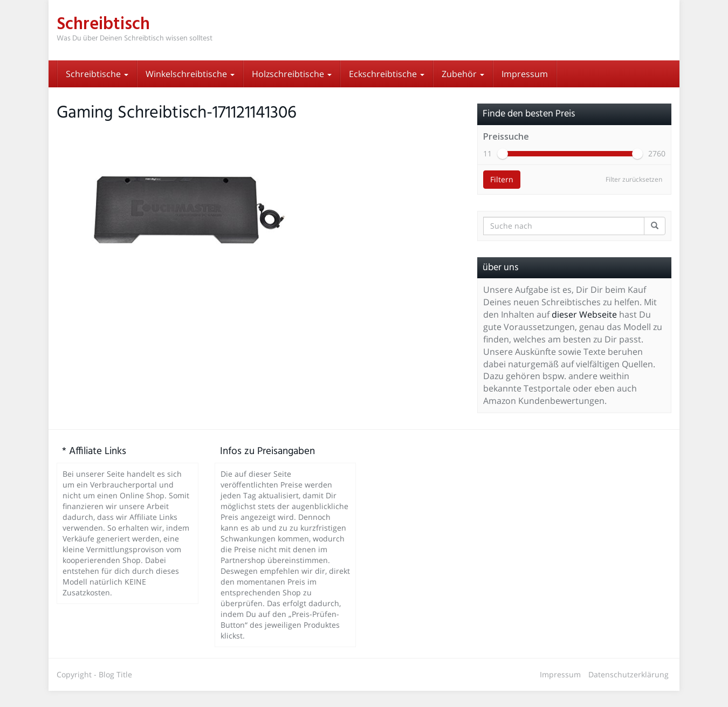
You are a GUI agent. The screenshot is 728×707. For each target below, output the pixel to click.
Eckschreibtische (387, 74)
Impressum (525, 74)
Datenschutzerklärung (629, 691)
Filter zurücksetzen (634, 195)
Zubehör (463, 74)
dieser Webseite (584, 331)
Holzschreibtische (292, 74)
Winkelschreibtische (190, 74)
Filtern (502, 195)
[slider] (503, 170)
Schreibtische (97, 74)
